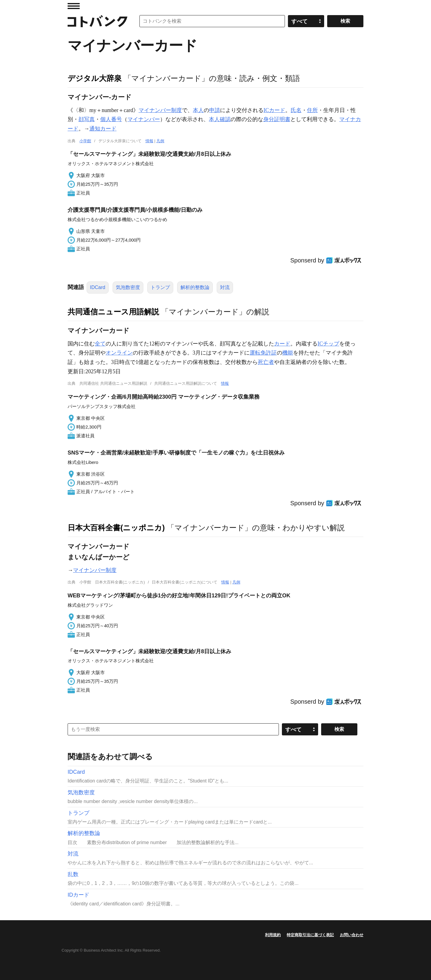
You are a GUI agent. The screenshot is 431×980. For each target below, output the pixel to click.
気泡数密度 (128, 287)
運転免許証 (263, 353)
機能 (288, 353)
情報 (149, 141)
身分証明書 (277, 119)
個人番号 (111, 119)
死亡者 (266, 362)
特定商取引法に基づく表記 (310, 935)
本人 (198, 110)
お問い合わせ (352, 935)
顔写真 (87, 119)
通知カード (103, 129)
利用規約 (273, 935)
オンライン (119, 353)
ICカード (274, 110)
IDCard (98, 287)
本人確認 (220, 119)
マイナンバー (144, 119)
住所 (312, 110)
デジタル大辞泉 (95, 78)
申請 (215, 110)
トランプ (160, 287)
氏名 (296, 110)
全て (100, 344)
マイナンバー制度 (160, 110)
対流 (225, 287)
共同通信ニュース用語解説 (113, 312)
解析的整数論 (195, 287)
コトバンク (97, 21)
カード (282, 344)
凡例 (160, 141)
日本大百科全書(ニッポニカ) (116, 528)
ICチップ (328, 344)
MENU (74, 6)
